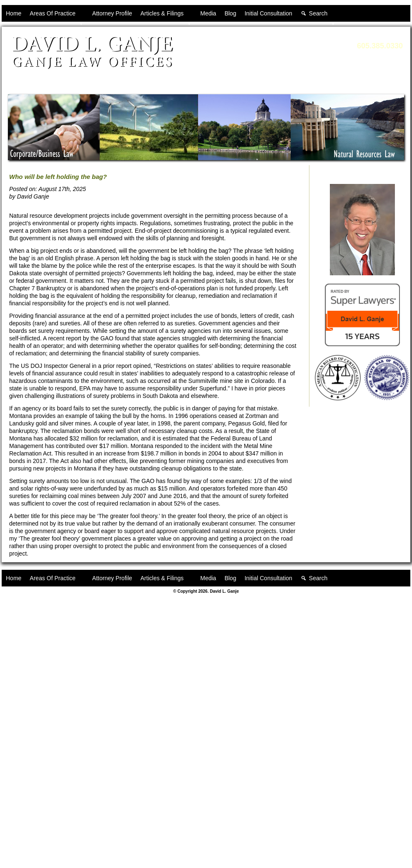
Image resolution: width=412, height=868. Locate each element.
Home (14, 13)
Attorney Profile (112, 13)
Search (322, 16)
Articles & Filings (166, 16)
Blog (230, 13)
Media (208, 13)
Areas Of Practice (57, 16)
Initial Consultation (268, 13)
